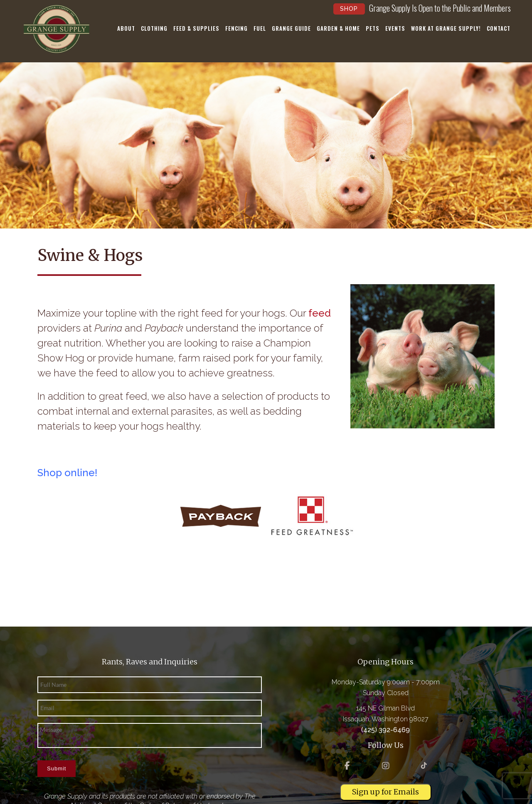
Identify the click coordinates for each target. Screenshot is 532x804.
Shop (349, 9)
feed (320, 313)
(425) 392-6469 (385, 730)
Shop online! (67, 473)
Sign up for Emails (385, 792)
